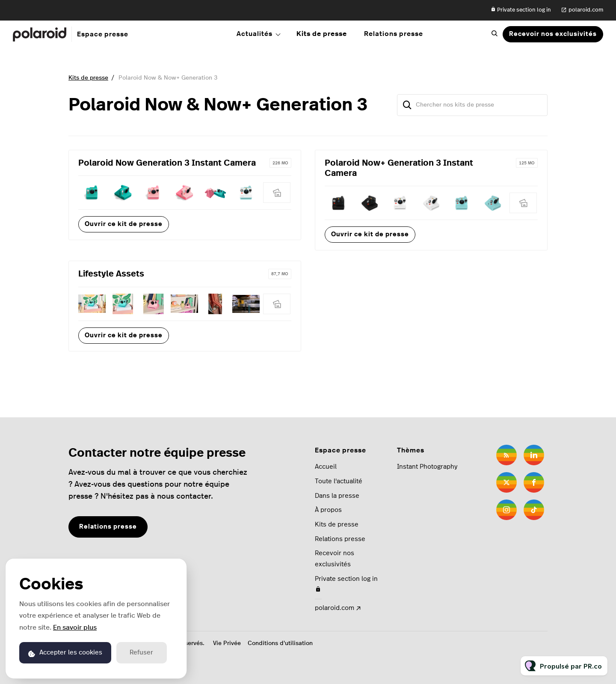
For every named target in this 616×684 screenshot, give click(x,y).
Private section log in (521, 10)
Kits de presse (322, 34)
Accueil (326, 467)
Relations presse (394, 34)
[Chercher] (407, 105)
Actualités (255, 34)
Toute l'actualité (339, 481)
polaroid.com (586, 10)
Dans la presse (337, 496)
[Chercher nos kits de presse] (472, 105)
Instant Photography (427, 467)
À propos (328, 510)
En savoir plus (75, 627)
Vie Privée (227, 643)
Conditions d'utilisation (280, 643)
